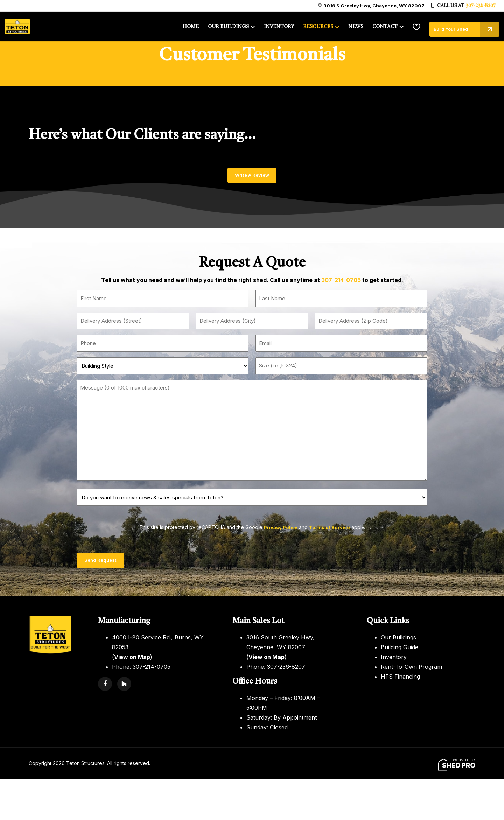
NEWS (354, 25)
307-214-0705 (341, 282)
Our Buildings (398, 640)
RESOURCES (317, 25)
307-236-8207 (481, 6)
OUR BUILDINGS (230, 25)
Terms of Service (330, 529)
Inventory (394, 660)
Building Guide (400, 650)
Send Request (105, 563)
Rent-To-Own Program (411, 670)
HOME (194, 25)
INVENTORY (279, 25)
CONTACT (382, 25)
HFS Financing (400, 680)
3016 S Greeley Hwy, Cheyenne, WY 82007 (374, 6)
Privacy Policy (279, 529)
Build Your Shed (463, 25)
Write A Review (252, 176)
